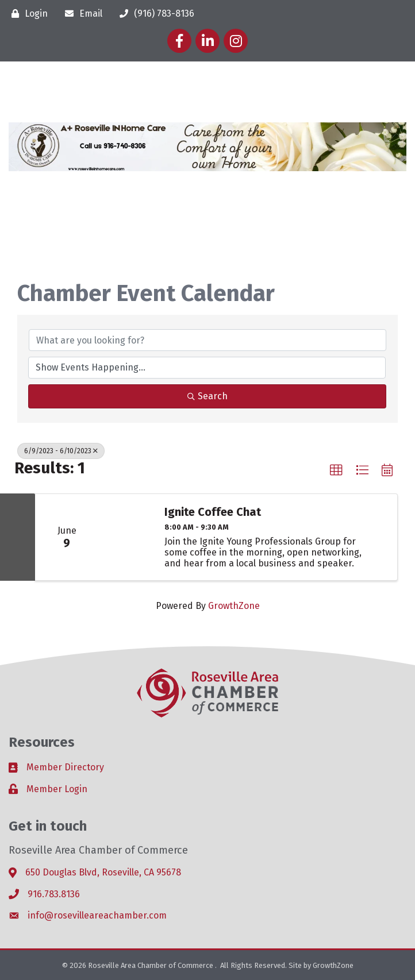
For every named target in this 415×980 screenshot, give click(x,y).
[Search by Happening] (207, 368)
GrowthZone (234, 606)
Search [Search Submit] (207, 396)
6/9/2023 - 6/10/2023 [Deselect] (61, 451)
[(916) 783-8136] (154, 13)
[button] (336, 470)
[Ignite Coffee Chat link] (126, 537)
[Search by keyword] (207, 340)
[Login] (27, 13)
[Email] (81, 13)
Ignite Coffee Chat (213, 512)
